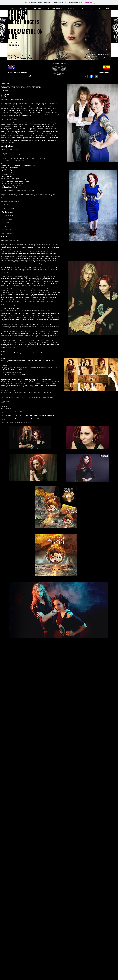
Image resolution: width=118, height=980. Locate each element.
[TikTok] (102, 76)
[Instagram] (86, 76)
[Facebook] (91, 76)
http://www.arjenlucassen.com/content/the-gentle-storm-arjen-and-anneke (27, 416)
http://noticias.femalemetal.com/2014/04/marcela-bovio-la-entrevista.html (27, 398)
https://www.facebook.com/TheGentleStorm (16, 412)
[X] (30, 76)
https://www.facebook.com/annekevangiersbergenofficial (21, 419)
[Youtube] (96, 76)
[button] (30, 9)
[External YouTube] (59, 663)
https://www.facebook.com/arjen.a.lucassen (16, 423)
